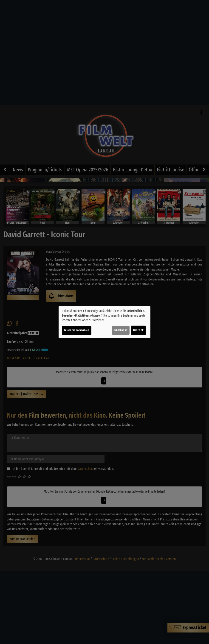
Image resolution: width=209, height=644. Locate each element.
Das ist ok (138, 330)
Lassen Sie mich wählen (77, 330)
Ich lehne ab (121, 330)
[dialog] (104, 322)
